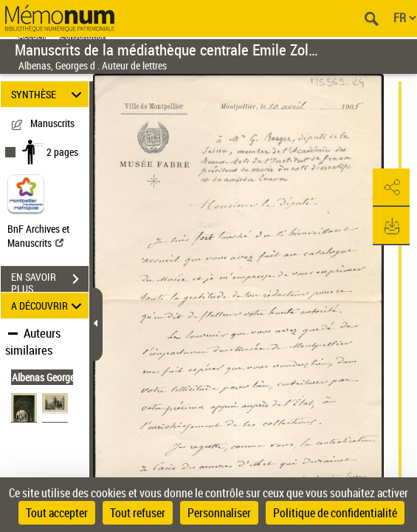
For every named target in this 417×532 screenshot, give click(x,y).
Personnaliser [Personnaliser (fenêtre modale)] (219, 513)
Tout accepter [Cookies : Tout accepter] (57, 513)
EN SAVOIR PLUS (50, 281)
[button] (391, 188)
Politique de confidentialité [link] (335, 513)
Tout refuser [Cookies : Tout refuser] (138, 513)
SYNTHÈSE (49, 94)
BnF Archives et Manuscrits (38, 236)
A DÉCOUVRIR (49, 306)
